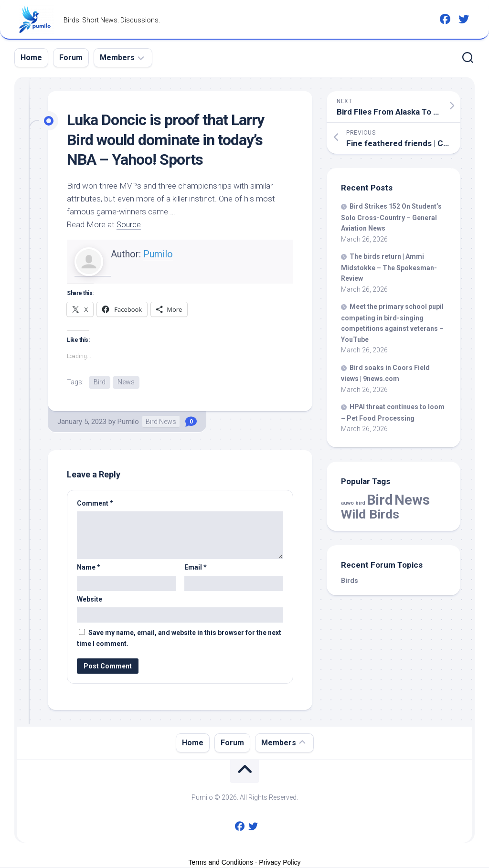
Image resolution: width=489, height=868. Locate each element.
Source (129, 224)
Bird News (161, 422)
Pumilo (158, 254)
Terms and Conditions (221, 862)
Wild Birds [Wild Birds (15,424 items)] (370, 514)
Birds (350, 581)
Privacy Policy (280, 862)
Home (31, 58)
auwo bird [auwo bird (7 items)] (353, 503)
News (126, 382)
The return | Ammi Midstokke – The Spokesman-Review (389, 267)
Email (196, 568)
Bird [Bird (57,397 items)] (380, 500)
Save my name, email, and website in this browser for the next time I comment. (179, 639)
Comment (95, 503)
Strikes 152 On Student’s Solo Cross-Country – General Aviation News (391, 217)
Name (89, 568)
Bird (100, 382)
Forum (71, 58)
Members (117, 58)
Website (90, 599)
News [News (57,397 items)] (412, 500)
